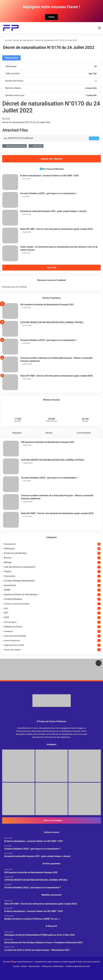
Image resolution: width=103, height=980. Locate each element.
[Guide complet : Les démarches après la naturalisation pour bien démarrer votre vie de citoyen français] (10, 253)
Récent (49, 433)
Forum (52, 17)
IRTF (6, 613)
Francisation (10, 576)
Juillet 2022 (36, 146)
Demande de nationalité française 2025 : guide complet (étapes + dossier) (53, 211)
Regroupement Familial (14, 645)
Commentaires (84, 433)
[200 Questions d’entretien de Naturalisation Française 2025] (10, 311)
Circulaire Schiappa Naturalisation (20, 581)
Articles (24, 966)
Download (94, 138)
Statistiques (9, 549)
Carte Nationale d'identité (15, 636)
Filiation (8, 571)
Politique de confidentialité (52, 966)
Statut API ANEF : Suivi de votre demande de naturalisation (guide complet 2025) (57, 229)
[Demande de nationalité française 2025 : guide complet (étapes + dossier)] (10, 218)
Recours (8, 558)
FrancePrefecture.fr (25, 962)
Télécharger (11, 58)
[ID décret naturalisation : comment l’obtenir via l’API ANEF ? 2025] (10, 182)
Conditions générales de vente (77, 966)
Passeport (8, 631)
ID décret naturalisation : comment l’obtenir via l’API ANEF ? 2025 (49, 176)
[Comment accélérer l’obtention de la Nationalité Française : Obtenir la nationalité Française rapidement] (10, 364)
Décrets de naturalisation (23, 40)
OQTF (7, 617)
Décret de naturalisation (14, 146)
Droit (6, 608)
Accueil (7, 40)
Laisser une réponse (51, 159)
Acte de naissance (12, 640)
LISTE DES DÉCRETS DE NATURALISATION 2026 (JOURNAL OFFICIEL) (52, 322)
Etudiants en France (13, 627)
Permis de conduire (12, 650)
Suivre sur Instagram (51, 820)
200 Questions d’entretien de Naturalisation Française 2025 (47, 305)
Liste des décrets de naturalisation (20, 567)
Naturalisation (10, 544)
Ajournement (10, 585)
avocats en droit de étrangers (17, 604)
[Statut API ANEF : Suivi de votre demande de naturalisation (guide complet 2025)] (10, 235)
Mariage (8, 562)
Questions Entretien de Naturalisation (21, 594)
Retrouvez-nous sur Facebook (15, 287)
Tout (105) (51, 268)
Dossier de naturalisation (15, 553)
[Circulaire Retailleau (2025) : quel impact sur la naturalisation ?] (10, 200)
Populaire (17, 433)
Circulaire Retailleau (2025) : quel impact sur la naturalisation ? (48, 193)
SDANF (7, 590)
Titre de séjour (10, 622)
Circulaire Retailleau (13, 599)
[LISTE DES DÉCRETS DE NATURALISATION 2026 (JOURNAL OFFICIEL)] (10, 329)
